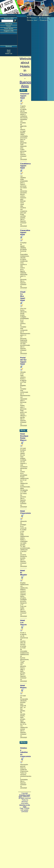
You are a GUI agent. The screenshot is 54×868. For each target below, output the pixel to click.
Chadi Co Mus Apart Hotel (23, 296)
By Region (47, 15)
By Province (32, 18)
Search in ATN (9, 18)
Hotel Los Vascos (23, 622)
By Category (44, 18)
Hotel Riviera (23, 686)
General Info (32, 20)
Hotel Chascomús (26, 512)
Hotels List (9, 53)
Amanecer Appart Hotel (25, 96)
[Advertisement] (26, 27)
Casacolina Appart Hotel (25, 232)
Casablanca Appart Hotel (25, 166)
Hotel (9, 52)
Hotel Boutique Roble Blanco (24, 437)
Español (37, 15)
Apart (9, 50)
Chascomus (29, 74)
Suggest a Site (9, 31)
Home (29, 15)
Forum (9, 26)
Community (44, 20)
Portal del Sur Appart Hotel (23, 361)
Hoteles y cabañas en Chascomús (26, 752)
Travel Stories (9, 28)
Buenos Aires (25, 84)
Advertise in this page (25, 806)
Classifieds (9, 24)
